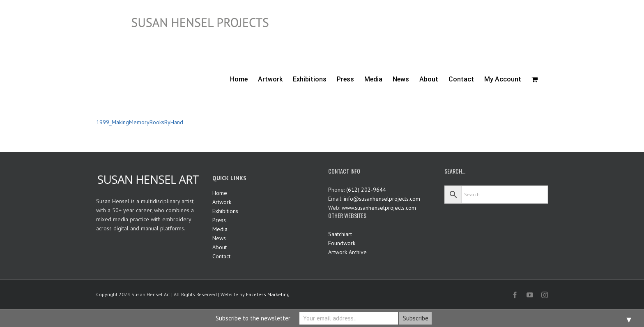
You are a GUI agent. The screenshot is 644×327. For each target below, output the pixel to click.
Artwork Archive (347, 252)
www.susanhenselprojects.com (379, 208)
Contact (221, 256)
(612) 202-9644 (366, 190)
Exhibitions (225, 211)
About (220, 247)
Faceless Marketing (268, 294)
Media (220, 229)
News (219, 238)
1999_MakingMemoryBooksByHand (140, 122)
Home (220, 193)
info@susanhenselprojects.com (382, 199)
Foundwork (342, 243)
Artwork (222, 202)
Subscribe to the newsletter (253, 318)
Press (219, 220)
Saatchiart (340, 234)
